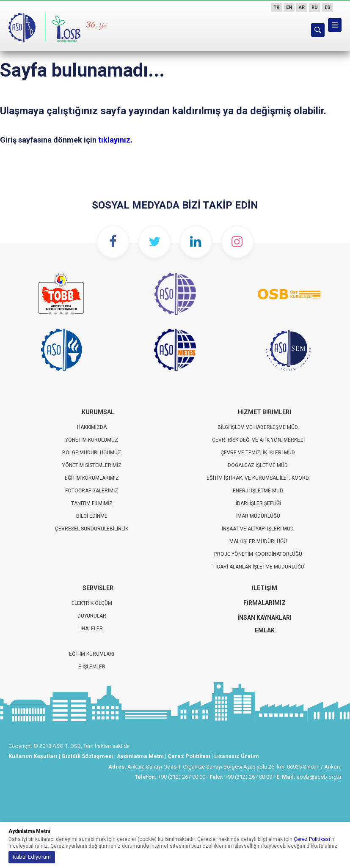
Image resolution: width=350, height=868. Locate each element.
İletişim (265, 588)
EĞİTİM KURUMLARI (92, 654)
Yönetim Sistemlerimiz (92, 465)
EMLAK (265, 630)
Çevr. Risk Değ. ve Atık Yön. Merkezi (258, 440)
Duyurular (92, 616)
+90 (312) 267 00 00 (182, 777)
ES (328, 7)
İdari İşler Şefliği (258, 503)
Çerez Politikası (189, 756)
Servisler (98, 588)
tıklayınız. (115, 140)
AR (302, 7)
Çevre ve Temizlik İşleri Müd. (258, 453)
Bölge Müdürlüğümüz (92, 453)
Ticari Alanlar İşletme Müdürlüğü (258, 567)
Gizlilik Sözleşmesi (87, 756)
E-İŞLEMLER (92, 667)
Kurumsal (98, 412)
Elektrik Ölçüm (92, 603)
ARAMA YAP (318, 30)
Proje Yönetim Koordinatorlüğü (258, 554)
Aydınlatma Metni (140, 756)
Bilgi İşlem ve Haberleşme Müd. (258, 427)
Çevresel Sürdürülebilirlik (92, 529)
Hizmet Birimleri (265, 412)
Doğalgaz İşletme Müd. (258, 465)
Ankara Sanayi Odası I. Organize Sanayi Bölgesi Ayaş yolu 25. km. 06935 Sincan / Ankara (234, 767)
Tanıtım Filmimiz (92, 503)
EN (289, 7)
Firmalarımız (265, 603)
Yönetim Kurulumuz (92, 440)
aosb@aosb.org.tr (319, 777)
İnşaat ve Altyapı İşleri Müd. (258, 529)
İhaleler (92, 629)
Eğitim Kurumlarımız (92, 478)
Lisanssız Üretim (237, 756)
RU (315, 7)
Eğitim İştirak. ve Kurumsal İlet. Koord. (258, 478)
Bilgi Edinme (92, 516)
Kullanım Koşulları (33, 756)
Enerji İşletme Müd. (258, 491)
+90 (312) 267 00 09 (248, 777)
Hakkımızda (92, 427)
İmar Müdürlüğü (258, 516)
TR (276, 7)
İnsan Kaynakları (265, 618)
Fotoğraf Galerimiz (92, 491)
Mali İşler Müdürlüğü (258, 541)
